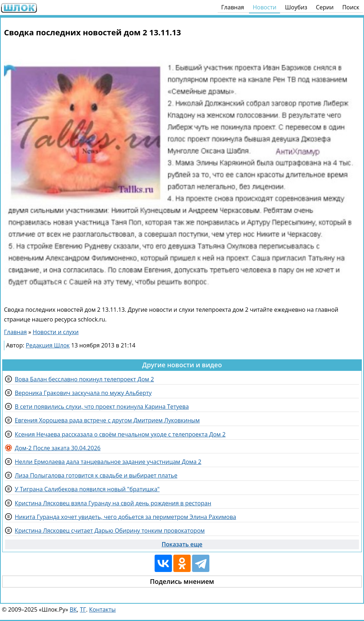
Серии (325, 7)
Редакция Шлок (48, 345)
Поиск (351, 7)
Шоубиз (296, 7)
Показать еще (182, 544)
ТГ (83, 609)
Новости (265, 7)
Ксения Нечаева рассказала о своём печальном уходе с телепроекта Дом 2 (120, 434)
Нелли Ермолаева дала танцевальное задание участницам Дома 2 (108, 462)
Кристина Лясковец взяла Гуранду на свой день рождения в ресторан (113, 503)
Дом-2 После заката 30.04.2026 (58, 448)
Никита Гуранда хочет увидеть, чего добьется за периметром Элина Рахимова (125, 517)
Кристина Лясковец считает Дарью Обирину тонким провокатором (110, 531)
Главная (233, 7)
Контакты (102, 609)
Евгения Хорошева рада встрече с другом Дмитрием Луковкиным (107, 420)
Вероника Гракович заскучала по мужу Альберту (83, 393)
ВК (73, 609)
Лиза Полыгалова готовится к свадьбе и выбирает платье (96, 475)
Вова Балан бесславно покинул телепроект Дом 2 (84, 379)
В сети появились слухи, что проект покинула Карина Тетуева (102, 407)
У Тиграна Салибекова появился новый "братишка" (87, 489)
